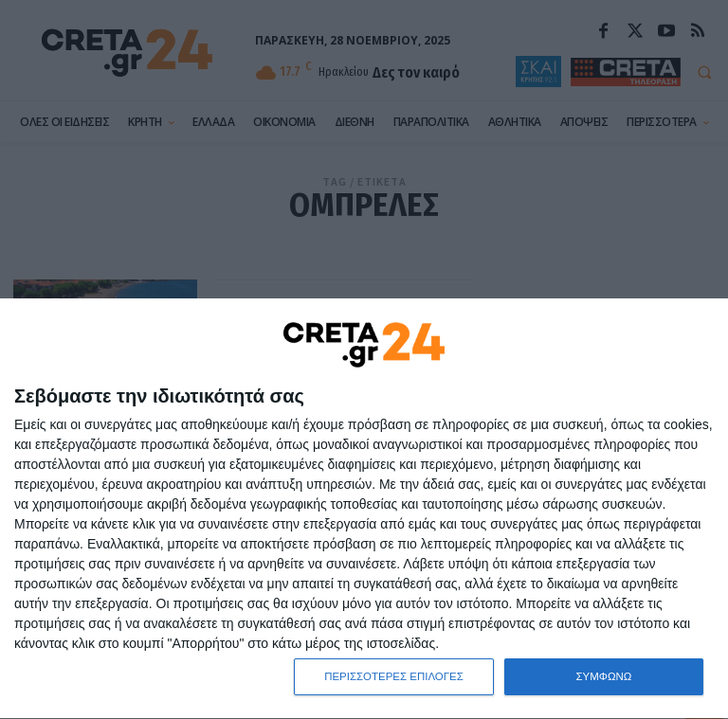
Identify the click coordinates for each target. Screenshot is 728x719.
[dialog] (364, 509)
